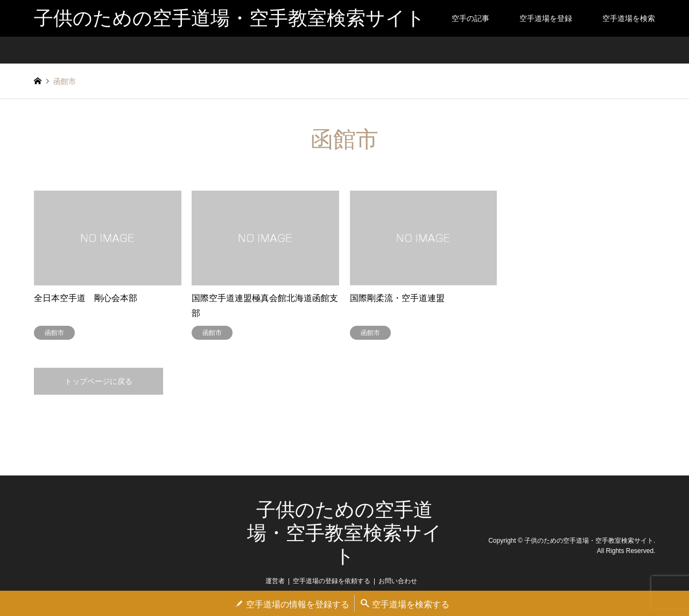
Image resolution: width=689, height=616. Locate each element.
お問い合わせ (398, 581)
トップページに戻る (99, 381)
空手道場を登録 (546, 18)
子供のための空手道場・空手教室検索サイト (344, 533)
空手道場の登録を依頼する (332, 581)
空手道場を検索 (629, 18)
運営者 (275, 581)
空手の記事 (470, 18)
